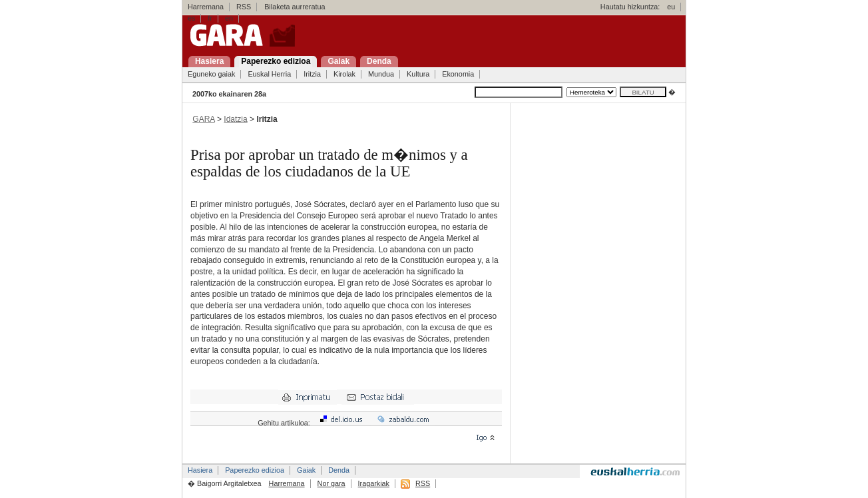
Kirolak (344, 74)
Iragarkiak (374, 483)
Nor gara (331, 483)
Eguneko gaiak (211, 74)
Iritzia (312, 74)
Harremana (206, 7)
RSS (244, 7)
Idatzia (235, 119)
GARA (203, 119)
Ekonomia (458, 74)
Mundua (381, 74)
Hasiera (200, 470)
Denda (339, 470)
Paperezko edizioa (255, 470)
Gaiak (306, 470)
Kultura (418, 74)
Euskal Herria (269, 74)
